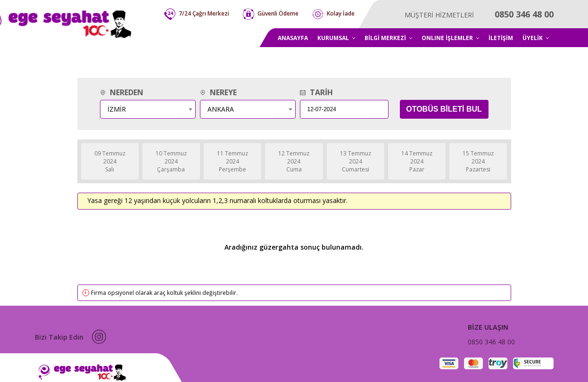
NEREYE (218, 92)
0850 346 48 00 (491, 342)
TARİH (316, 92)
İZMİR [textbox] (117, 109)
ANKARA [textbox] (221, 109)
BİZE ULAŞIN (488, 327)
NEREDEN (122, 92)
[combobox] (148, 109)
